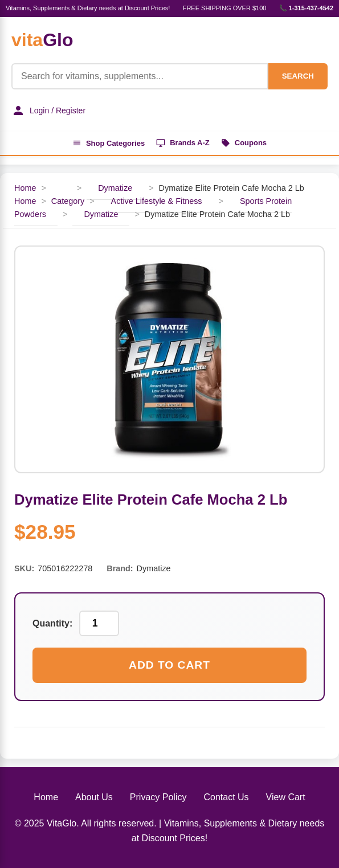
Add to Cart (169, 665)
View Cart (286, 797)
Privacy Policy (158, 797)
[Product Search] (140, 76)
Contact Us (226, 797)
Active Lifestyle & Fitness (157, 201)
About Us (94, 797)
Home (25, 188)
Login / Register (48, 110)
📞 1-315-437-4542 (306, 8)
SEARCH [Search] (298, 76)
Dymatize (115, 188)
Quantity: (52, 623)
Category (68, 201)
